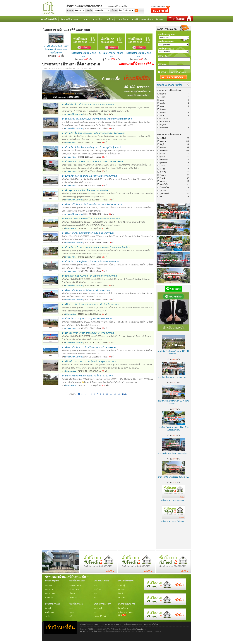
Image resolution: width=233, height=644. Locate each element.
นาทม (162, 100)
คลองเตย (49, 585)
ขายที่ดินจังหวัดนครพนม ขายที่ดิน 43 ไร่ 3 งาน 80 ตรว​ (87, 376)
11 (111, 394)
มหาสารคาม (164, 160)
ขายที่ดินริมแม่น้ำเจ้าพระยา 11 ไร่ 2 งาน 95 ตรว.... (173, 401)
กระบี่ (71, 608)
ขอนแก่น (163, 141)
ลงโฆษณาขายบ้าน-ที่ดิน (133, 624)
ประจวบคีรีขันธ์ (100, 616)
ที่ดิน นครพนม (71, 228)
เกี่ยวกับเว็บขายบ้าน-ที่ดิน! (90, 624)
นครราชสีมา (164, 150)
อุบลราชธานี (164, 193)
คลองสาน (49, 589)
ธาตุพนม (163, 97)
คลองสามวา (50, 593)
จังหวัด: (90, 10)
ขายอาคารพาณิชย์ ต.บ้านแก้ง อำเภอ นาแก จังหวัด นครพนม (90, 276)
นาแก (162, 106)
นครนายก (73, 597)
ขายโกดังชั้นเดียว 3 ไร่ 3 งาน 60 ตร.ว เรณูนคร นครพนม (88, 104)
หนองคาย (163, 181)
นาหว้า (162, 103)
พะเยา (96, 597)
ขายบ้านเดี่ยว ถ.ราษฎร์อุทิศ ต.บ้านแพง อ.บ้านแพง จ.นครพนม (90, 261)
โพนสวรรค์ (164, 128)
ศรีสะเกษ (163, 172)
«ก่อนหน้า (73, 394)
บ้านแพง (163, 109)
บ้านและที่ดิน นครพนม (74, 114)
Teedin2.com (141, 629)
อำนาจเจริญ (164, 187)
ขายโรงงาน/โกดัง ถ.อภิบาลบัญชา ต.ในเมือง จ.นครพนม (88, 233)
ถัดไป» (124, 394)
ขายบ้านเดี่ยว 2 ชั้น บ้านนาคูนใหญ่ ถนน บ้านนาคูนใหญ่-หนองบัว (92, 147)
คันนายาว (49, 597)
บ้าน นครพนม (71, 143)
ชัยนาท (72, 593)
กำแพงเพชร (74, 589)
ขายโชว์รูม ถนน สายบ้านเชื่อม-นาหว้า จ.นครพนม (85, 190)
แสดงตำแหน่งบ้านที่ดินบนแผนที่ (173, 72)
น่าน (95, 593)
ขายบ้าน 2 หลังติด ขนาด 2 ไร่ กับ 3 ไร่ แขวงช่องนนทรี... (173, 427)
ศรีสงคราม (164, 118)
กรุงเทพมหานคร (76, 585)
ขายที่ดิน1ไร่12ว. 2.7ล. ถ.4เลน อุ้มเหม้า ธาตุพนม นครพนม (89, 361)
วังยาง (162, 115)
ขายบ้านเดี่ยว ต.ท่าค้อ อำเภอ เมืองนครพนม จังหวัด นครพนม (90, 176)
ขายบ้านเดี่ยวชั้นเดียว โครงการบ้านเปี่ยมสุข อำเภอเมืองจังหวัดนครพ (94, 133)
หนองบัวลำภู (164, 184)
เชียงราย (97, 585)
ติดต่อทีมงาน (123, 608)
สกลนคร (163, 175)
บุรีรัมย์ (162, 157)
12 (115, 394)
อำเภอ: (115, 10)
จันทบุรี (48, 608)
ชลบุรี (47, 616)
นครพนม (163, 147)
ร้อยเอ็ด (162, 169)
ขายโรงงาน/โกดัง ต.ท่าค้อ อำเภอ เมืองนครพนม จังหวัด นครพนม (92, 204)
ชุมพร (72, 612)
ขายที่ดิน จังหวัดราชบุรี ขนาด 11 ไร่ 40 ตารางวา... (173, 351)
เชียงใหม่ (97, 589)
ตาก (95, 612)
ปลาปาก (163, 112)
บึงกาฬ (162, 154)
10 (107, 394)
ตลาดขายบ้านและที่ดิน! (89, 631)
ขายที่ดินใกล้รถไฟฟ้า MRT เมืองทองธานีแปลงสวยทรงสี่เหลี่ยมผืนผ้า (56, 50)
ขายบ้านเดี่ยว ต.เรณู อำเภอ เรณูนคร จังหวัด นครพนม (87, 319)
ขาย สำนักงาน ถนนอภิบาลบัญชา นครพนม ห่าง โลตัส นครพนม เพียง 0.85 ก (97, 119)
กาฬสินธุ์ (163, 138)
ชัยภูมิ (162, 144)
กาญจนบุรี (98, 608)
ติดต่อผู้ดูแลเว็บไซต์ (151, 624)
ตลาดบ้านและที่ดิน (49, 19)
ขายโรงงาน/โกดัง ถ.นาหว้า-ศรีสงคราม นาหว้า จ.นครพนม (89, 347)
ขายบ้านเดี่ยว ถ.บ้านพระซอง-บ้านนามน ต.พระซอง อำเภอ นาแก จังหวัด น (96, 247)
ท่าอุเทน (163, 94)
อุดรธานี (163, 190)
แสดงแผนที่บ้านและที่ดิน (118, 6)
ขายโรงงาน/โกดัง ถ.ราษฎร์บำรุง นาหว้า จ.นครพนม (86, 290)
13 (119, 394)
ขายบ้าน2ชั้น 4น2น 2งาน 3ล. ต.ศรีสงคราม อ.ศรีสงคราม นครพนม (93, 162)
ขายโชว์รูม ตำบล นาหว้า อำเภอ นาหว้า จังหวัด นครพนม (88, 333)
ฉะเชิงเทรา (49, 612)
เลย (161, 196)
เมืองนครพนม (165, 122)
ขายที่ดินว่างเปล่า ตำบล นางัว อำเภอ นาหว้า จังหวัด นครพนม (90, 304)
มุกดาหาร (163, 163)
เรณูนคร (163, 125)
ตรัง (71, 616)
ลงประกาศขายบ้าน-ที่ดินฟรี (111, 624)
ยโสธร (162, 166)
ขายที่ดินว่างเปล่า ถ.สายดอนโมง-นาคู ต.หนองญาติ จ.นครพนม (91, 219)
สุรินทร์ (162, 178)
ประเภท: (70, 10)
